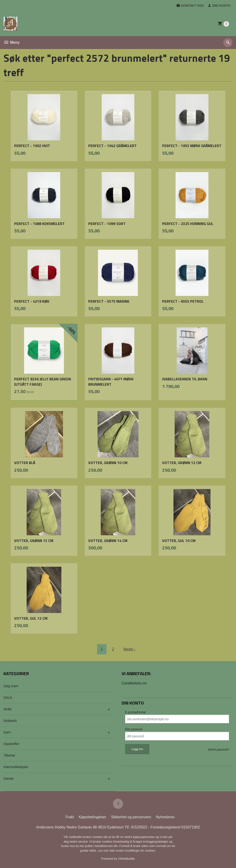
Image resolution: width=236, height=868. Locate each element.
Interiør (9, 779)
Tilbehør (9, 755)
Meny (11, 42)
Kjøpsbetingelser (93, 817)
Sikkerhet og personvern (131, 817)
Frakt (70, 817)
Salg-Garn (11, 686)
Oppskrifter (11, 744)
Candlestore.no (134, 683)
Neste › (129, 649)
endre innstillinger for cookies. (136, 851)
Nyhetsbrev (165, 817)
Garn (7, 732)
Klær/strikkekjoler (16, 767)
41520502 (139, 827)
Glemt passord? (218, 749)
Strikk (8, 709)
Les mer (104, 851)
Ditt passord (134, 729)
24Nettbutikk (126, 859)
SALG (8, 698)
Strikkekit (10, 721)
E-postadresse (135, 712)
